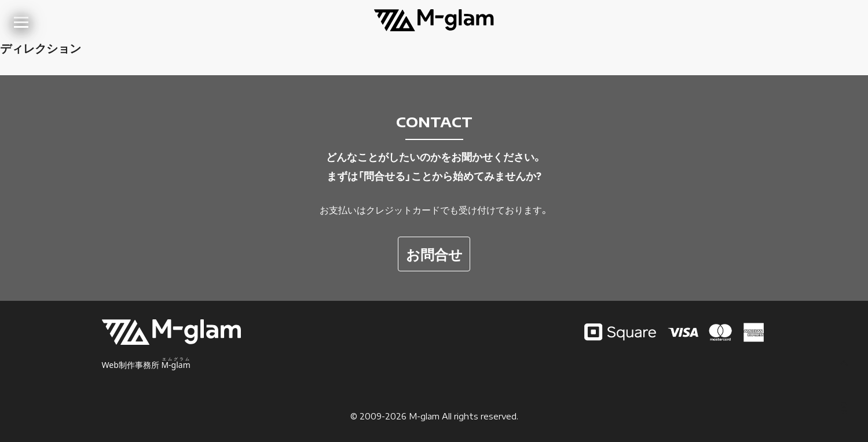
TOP (844, 388)
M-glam (424, 416)
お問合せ (434, 254)
